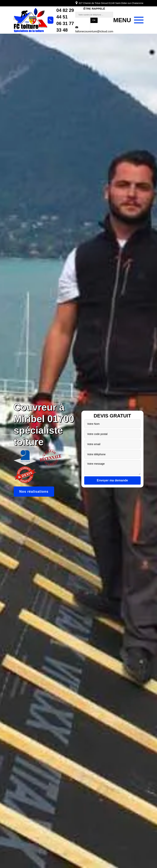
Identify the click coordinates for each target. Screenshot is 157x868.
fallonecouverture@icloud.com (94, 29)
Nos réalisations (34, 492)
